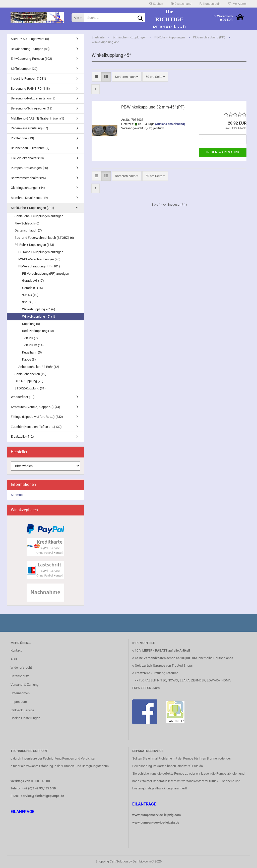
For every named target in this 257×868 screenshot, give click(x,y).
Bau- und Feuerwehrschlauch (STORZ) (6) (44, 238)
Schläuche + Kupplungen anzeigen (39, 216)
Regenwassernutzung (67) (29, 128)
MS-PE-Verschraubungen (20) (39, 259)
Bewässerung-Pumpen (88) (30, 49)
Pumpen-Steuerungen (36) (29, 168)
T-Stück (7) (30, 338)
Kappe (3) (29, 359)
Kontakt (16, 650)
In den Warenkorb (223, 152)
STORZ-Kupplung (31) (30, 388)
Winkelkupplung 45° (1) (39, 316)
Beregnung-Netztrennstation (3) (33, 98)
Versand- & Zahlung (24, 685)
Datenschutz (20, 676)
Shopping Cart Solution (112, 861)
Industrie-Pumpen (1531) (28, 78)
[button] (181, 4)
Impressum (19, 702)
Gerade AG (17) (33, 281)
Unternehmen (20, 693)
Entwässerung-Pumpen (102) (31, 59)
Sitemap (17, 495)
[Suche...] (78, 18)
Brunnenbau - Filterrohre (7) (30, 148)
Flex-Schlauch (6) (27, 223)
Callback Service (22, 710)
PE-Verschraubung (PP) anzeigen (46, 274)
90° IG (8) (29, 302)
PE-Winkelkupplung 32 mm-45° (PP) (153, 107)
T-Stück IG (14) (33, 345)
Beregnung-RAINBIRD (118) (30, 89)
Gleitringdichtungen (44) (28, 188)
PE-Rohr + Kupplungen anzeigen (41, 252)
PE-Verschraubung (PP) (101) (39, 266)
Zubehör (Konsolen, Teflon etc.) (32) (36, 427)
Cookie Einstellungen (25, 718)
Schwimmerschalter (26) (28, 178)
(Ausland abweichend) (170, 124)
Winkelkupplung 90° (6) (39, 309)
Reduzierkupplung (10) (38, 331)
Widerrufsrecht (21, 668)
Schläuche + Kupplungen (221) (33, 208)
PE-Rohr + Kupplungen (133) (34, 245)
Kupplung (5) (31, 324)
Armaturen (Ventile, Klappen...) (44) (36, 407)
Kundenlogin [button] (210, 4)
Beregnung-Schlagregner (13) (32, 108)
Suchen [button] (156, 4)
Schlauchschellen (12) (30, 374)
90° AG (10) (30, 295)
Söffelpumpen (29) (24, 69)
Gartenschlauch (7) (28, 230)
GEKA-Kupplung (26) (29, 381)
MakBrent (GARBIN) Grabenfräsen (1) (38, 118)
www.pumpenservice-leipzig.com (156, 815)
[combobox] (127, 77)
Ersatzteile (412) (22, 437)
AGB (14, 659)
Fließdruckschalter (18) (27, 158)
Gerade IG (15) (33, 288)
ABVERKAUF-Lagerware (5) (30, 39)
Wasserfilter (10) (23, 397)
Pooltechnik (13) (22, 138)
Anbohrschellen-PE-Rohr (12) (39, 367)
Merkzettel (237, 4)
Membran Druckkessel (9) (29, 198)
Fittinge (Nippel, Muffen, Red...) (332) (37, 417)
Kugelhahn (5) (32, 352)
